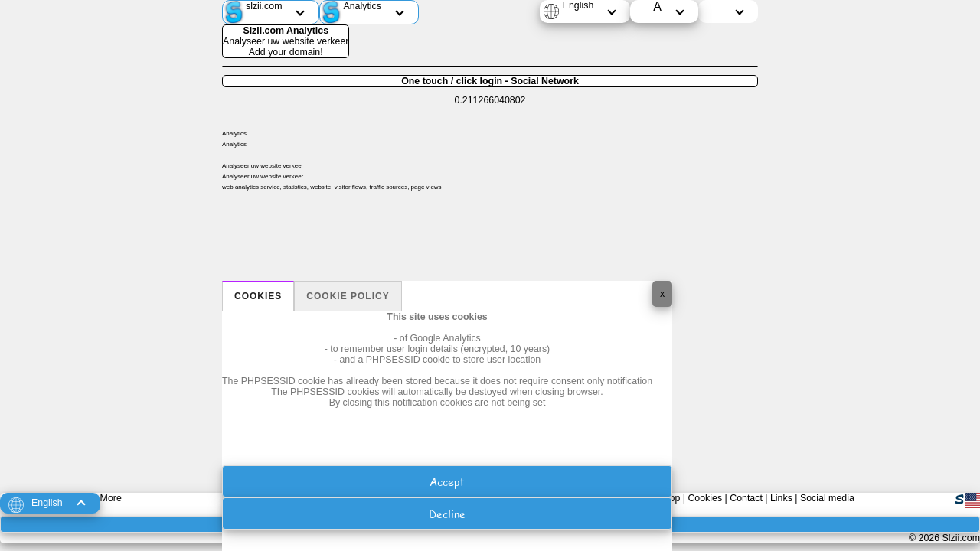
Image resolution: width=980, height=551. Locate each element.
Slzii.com (961, 538)
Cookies (258, 296)
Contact (746, 498)
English (578, 5)
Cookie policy (348, 296)
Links (781, 498)
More (111, 498)
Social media (827, 498)
